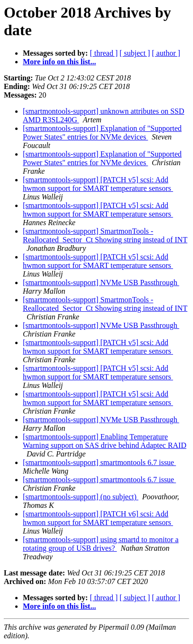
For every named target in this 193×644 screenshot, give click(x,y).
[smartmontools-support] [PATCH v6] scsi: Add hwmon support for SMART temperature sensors (98, 518)
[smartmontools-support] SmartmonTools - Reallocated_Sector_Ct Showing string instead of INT (105, 235)
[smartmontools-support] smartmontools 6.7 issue (99, 462)
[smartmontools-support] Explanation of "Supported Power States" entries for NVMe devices (102, 133)
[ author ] (166, 53)
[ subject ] (135, 53)
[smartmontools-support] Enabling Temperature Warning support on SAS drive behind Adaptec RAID (105, 441)
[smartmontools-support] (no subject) (81, 497)
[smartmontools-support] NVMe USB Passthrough (101, 282)
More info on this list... (59, 62)
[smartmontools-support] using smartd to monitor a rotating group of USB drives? (101, 544)
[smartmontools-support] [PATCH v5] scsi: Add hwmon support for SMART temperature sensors (98, 184)
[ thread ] (104, 53)
